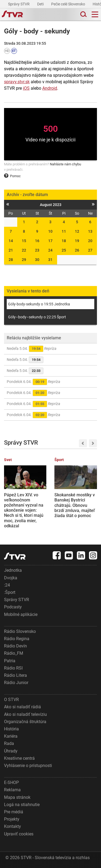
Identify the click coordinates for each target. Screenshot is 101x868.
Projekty (12, 819)
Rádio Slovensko (20, 631)
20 (90, 241)
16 (37, 241)
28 (11, 260)
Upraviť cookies (19, 834)
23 (37, 250)
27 (90, 250)
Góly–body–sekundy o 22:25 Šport (37, 317)
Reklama (12, 790)
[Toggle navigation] (95, 14)
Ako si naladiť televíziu (25, 714)
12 (77, 231)
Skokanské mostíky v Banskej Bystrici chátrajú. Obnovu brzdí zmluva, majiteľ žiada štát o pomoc (75, 505)
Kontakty (13, 826)
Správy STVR (19, 4)
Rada (9, 743)
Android (50, 88)
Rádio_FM (14, 653)
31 (50, 260)
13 (90, 231)
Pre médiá (14, 812)
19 (77, 241)
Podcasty (13, 607)
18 (64, 241)
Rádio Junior (16, 683)
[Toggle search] (83, 14)
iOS (26, 88)
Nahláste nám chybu (65, 164)
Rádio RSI (13, 668)
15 (24, 241)
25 (64, 250)
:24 (7, 585)
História (11, 729)
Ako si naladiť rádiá (22, 707)
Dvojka (11, 578)
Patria (10, 661)
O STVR (11, 700)
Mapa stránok (17, 797)
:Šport (10, 592)
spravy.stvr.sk (17, 82)
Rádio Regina (17, 639)
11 (64, 231)
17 (50, 241)
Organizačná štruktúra (25, 722)
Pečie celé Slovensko (69, 4)
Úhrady (11, 751)
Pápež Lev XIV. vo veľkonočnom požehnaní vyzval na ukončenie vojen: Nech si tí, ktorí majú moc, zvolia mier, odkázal (24, 510)
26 (77, 250)
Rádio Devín (15, 646)
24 (50, 250)
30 (37, 260)
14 (11, 241)
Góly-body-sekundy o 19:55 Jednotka (39, 304)
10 (50, 231)
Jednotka (13, 570)
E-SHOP (11, 782)
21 (11, 250)
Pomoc (12, 176)
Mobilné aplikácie (21, 614)
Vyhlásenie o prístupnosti (28, 766)
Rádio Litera (15, 675)
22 (24, 250)
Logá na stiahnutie (22, 805)
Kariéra (11, 736)
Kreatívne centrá (19, 758)
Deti (41, 4)
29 (24, 260)
